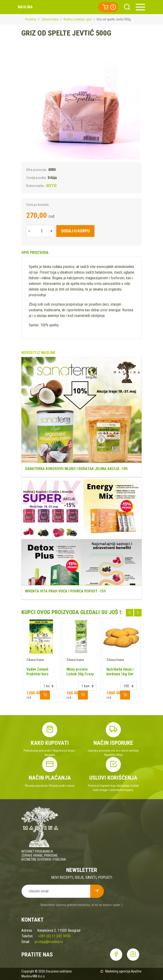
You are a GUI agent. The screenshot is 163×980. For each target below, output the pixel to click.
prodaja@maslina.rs (49, 942)
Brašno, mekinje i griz (78, 19)
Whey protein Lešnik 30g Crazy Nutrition (80, 674)
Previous (130, 613)
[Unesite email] (56, 891)
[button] (108, 7)
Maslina (25, 7)
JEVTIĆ (51, 186)
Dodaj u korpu (75, 231)
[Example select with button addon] (48, 686)
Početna (31, 19)
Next (138, 613)
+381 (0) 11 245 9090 (54, 936)
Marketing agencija (118, 971)
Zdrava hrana (50, 19)
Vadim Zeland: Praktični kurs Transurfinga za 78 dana (41, 676)
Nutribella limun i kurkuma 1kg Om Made (120, 674)
